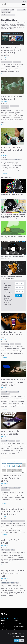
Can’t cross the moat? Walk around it (12, 98)
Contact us (4, 629)
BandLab (13, 550)
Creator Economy (6, 12)
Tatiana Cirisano (5, 155)
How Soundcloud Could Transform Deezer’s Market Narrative (12, 512)
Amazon (13, 583)
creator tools (9, 62)
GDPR (15, 629)
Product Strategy (17, 160)
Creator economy (5, 106)
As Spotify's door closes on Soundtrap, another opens (13, 335)
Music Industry (5, 10)
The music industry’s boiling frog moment (13, 237)
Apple (17, 583)
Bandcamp (7, 550)
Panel (3, 623)
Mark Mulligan (4, 102)
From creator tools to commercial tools (11, 433)
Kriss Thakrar (4, 58)
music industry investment (14, 488)
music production (17, 62)
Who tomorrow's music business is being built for (12, 150)
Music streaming (5, 344)
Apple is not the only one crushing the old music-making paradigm (11, 51)
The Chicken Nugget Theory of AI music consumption (13, 277)
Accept (16, 640)
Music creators (5, 108)
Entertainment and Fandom (8, 15)
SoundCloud (18, 344)
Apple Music (13, 521)
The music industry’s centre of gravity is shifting (11, 478)
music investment (5, 490)
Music (3, 62)
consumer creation (14, 106)
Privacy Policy (17, 623)
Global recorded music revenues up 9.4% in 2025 (13, 257)
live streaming (12, 441)
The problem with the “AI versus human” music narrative (13, 195)
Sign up (19, 295)
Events (3, 621)
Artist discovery (21, 521)
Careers (3, 626)
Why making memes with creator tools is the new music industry (13, 382)
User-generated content (14, 392)
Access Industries (5, 521)
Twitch (18, 441)
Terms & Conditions (19, 626)
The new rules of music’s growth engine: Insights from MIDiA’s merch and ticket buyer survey (13, 216)
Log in (25, 1)
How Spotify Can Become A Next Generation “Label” (13, 573)
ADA (3, 550)
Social (12, 10)
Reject (22, 640)
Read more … (4, 74)
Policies (16, 621)
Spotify (12, 344)
